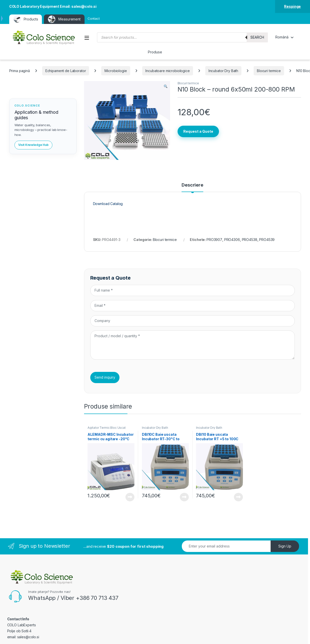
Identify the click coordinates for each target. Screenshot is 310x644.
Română (282, 37)
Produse (155, 52)
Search (257, 37)
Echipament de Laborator (66, 71)
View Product (130, 497)
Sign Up (285, 546)
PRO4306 (232, 240)
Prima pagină (20, 71)
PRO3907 (214, 240)
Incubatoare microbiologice (167, 71)
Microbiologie (116, 71)
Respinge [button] (292, 6)
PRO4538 (250, 240)
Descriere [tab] (192, 185)
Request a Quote (198, 131)
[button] (166, 87)
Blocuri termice (269, 71)
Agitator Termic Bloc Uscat (106, 428)
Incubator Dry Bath (223, 71)
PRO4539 (267, 240)
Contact (94, 18)
